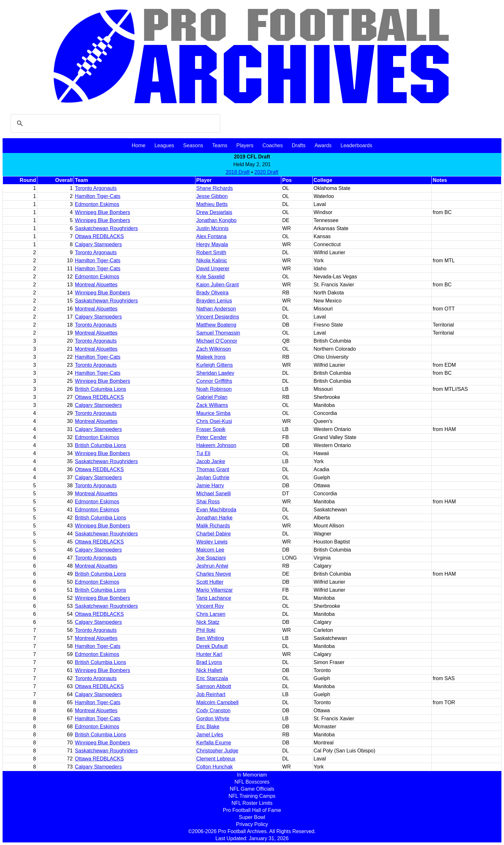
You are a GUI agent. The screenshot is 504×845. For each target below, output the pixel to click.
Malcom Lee (210, 550)
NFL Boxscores (252, 782)
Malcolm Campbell (218, 702)
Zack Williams (212, 405)
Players (245, 145)
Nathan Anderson (216, 309)
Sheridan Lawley (215, 373)
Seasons (193, 145)
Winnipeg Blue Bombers (103, 212)
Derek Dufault (212, 646)
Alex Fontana (212, 236)
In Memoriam (252, 775)
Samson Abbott (214, 686)
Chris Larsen (211, 614)
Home (139, 145)
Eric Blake (208, 727)
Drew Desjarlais (214, 212)
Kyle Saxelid (211, 277)
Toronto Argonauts (96, 188)
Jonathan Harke (215, 518)
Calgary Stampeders (98, 244)
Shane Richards (215, 188)
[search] (114, 123)
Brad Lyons (209, 662)
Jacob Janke (211, 461)
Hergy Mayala (212, 244)
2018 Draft (238, 172)
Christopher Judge (217, 751)
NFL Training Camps (252, 796)
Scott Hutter (210, 582)
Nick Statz (208, 622)
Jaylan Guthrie (213, 477)
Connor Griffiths (214, 381)
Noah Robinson (214, 389)
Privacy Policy (252, 824)
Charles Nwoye (214, 574)
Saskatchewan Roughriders (106, 228)
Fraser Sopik (211, 429)
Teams (220, 145)
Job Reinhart (211, 694)
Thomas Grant (213, 469)
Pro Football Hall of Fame (252, 810)
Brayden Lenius (214, 301)
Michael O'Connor (217, 341)
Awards (323, 145)
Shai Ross (208, 502)
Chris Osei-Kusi (214, 421)
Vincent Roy (210, 606)
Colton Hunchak (215, 767)
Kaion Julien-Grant (218, 285)
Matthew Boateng (216, 325)
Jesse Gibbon (212, 196)
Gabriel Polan (212, 397)
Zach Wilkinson (214, 349)
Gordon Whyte (213, 719)
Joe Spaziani (211, 558)
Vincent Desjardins (218, 317)
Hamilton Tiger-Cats (98, 196)
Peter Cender (212, 437)
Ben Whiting (210, 638)
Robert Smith (211, 252)
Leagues (164, 145)
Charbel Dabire (214, 534)
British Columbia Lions (100, 389)
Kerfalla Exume (214, 743)
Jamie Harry (210, 485)
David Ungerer (213, 269)
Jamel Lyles (210, 735)
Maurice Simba (214, 413)
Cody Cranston (214, 710)
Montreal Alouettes (96, 285)
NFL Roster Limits (252, 803)
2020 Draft (266, 172)
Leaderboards (356, 145)
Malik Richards (213, 526)
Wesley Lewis (212, 542)
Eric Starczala (212, 678)
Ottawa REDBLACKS (99, 236)
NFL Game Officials (252, 789)
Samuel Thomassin (218, 333)
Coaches (273, 145)
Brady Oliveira (212, 293)
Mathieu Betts (212, 204)
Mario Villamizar (215, 590)
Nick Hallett (209, 670)
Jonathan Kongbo (216, 220)
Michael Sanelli (214, 494)
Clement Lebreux (216, 759)
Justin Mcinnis (212, 228)
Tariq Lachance (214, 598)
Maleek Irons (211, 357)
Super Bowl (252, 817)
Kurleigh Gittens (215, 365)
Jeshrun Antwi (212, 566)
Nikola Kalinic (212, 261)
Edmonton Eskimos (97, 204)
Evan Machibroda (216, 510)
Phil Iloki (206, 630)
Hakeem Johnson (216, 445)
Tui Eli (203, 453)
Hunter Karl (209, 654)
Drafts (299, 145)
